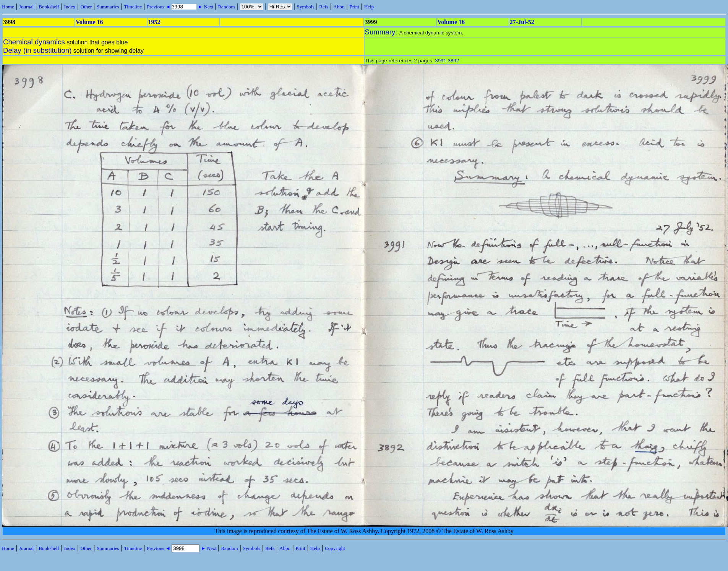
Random (226, 7)
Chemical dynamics (34, 42)
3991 (441, 61)
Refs (324, 7)
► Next (206, 7)
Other (86, 7)
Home (8, 7)
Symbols (306, 7)
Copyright (335, 548)
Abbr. (339, 7)
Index (70, 7)
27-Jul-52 (522, 22)
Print (354, 7)
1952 (154, 22)
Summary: (382, 32)
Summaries (108, 7)
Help (369, 7)
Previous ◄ (159, 7)
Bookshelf (49, 7)
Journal (26, 7)
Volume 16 (89, 22)
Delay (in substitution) (37, 50)
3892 (454, 61)
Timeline (133, 7)
